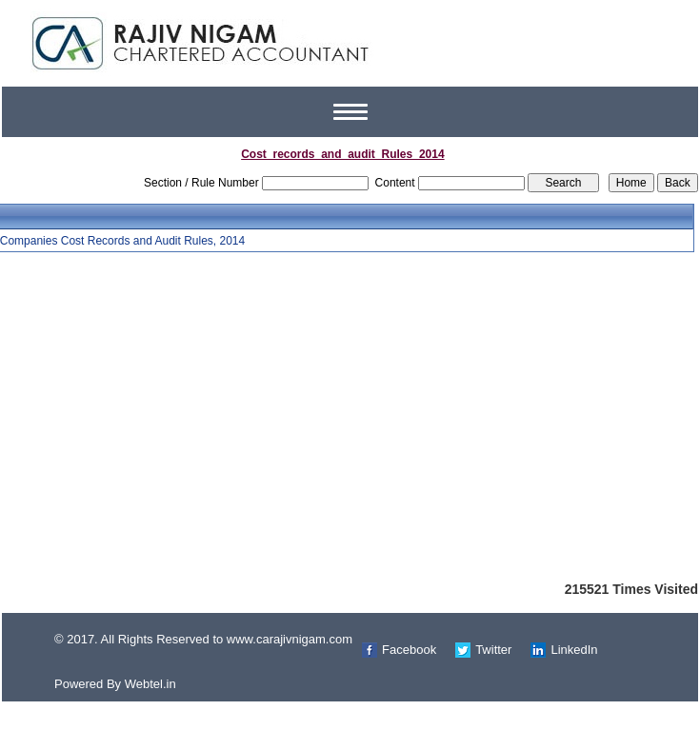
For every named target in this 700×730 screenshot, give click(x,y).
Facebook (409, 650)
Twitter (493, 650)
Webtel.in (150, 684)
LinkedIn (574, 650)
